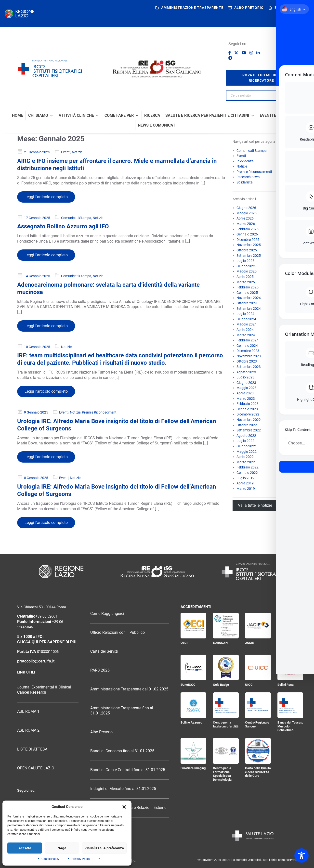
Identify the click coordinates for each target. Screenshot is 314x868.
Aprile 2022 (245, 457)
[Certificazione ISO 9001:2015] (290, 626)
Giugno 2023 (246, 383)
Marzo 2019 (246, 489)
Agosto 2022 (246, 436)
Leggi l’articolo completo (46, 197)
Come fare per (122, 116)
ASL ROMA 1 (28, 712)
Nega (62, 848)
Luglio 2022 (245, 441)
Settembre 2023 (249, 367)
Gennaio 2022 (247, 473)
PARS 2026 (100, 670)
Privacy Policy (81, 859)
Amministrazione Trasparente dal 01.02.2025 (129, 689)
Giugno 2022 (246, 446)
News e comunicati (157, 125)
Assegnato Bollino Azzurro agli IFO (63, 226)
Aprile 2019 (245, 483)
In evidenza (245, 161)
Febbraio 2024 (248, 340)
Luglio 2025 (245, 261)
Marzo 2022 (246, 462)
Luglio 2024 (245, 314)
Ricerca (152, 116)
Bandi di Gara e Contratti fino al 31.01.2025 (128, 770)
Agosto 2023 (246, 372)
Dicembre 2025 (248, 240)
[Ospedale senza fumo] (285, 51)
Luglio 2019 (245, 478)
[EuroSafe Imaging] (193, 751)
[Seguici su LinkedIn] (258, 53)
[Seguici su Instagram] (252, 53)
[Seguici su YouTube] (244, 53)
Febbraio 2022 (248, 467)
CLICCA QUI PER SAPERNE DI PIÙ (47, 642)
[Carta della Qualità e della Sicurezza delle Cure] (258, 751)
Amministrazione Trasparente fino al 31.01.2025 (122, 711)
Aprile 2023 (245, 393)
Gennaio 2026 (247, 234)
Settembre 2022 (249, 430)
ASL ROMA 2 (28, 730)
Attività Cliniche (79, 116)
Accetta (25, 848)
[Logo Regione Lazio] (61, 571)
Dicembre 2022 (248, 414)
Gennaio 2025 (247, 293)
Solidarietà (245, 182)
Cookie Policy (50, 859)
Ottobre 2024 (247, 303)
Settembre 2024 (249, 309)
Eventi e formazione (281, 116)
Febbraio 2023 (248, 404)
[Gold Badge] (226, 667)
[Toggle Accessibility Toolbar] (301, 855)
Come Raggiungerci (107, 614)
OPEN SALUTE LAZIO (36, 768)
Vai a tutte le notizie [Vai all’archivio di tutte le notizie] (255, 505)
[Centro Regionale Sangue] (258, 705)
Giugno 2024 (246, 319)
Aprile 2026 (245, 218)
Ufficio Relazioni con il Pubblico (118, 633)
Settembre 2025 (249, 256)
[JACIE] (258, 626)
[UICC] (258, 667)
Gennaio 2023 (247, 409)
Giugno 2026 (246, 208)
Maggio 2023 (247, 388)
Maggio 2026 (247, 213)
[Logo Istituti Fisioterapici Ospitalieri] (157, 572)
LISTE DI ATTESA (32, 749)
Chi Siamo (41, 116)
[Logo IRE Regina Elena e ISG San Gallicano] (157, 69)
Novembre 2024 (249, 298)
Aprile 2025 (245, 277)
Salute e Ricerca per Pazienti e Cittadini (210, 116)
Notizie (77, 152)
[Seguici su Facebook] (230, 53)
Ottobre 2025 (247, 250)
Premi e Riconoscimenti (100, 412)
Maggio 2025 (247, 271)
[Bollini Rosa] (290, 667)
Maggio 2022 (247, 452)
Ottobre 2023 (247, 361)
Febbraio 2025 (248, 287)
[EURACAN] (226, 626)
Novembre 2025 (249, 245)
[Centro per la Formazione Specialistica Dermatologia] (226, 751)
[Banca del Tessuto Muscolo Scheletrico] (290, 705)
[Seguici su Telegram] (230, 58)
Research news (248, 177)
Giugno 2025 (246, 266)
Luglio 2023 (245, 377)
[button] (124, 807)
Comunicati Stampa (76, 218)
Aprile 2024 (245, 330)
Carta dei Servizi (104, 651)
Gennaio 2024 (247, 346)
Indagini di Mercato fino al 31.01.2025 (123, 789)
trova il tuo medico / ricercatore (261, 78)
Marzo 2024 (246, 335)
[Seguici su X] (237, 53)
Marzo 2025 (246, 282)
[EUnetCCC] (193, 667)
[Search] (291, 96)
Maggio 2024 (247, 324)
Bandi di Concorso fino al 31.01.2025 (122, 751)
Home (18, 116)
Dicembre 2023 (248, 351)
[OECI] (193, 626)
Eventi (66, 152)
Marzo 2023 (246, 399)
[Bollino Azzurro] (193, 705)
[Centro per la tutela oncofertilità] (226, 705)
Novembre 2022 (249, 420)
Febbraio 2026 (248, 229)
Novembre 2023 (249, 356)
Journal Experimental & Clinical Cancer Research (44, 690)
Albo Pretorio (101, 732)
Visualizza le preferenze (104, 848)
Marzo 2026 (246, 224)
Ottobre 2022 (247, 425)
